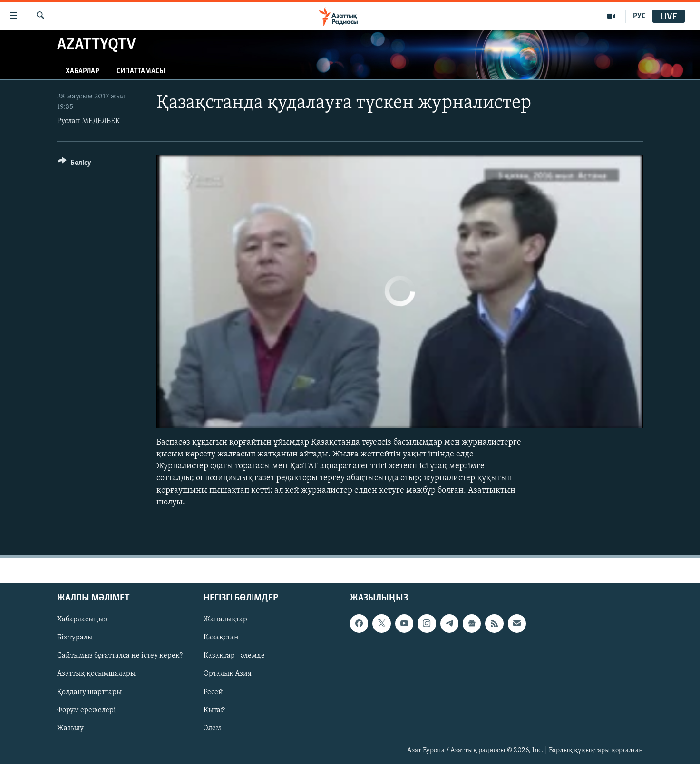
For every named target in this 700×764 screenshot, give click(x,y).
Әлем (212, 728)
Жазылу (70, 728)
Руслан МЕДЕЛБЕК (88, 121)
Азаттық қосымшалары (96, 674)
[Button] (74, 164)
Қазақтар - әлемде (234, 656)
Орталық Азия (228, 674)
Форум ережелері (87, 710)
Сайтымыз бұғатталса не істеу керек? (120, 656)
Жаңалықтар (225, 619)
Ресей (213, 692)
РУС (639, 16)
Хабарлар (83, 71)
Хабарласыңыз (82, 619)
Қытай (214, 710)
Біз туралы (75, 638)
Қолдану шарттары (89, 692)
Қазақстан (221, 638)
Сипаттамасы (141, 71)
